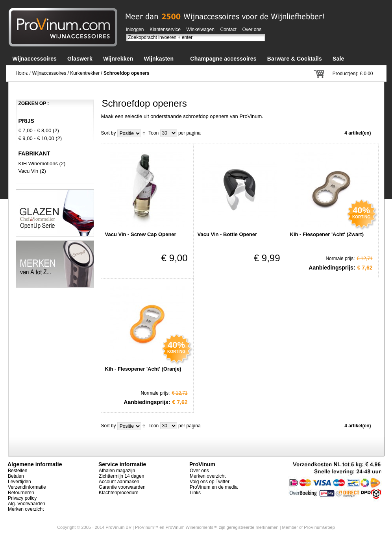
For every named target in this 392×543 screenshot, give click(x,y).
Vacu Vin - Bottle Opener (227, 234)
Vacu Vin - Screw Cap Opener (141, 234)
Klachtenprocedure (119, 493)
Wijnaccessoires (49, 73)
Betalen (16, 476)
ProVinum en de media (214, 487)
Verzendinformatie (27, 487)
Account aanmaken (119, 482)
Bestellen (18, 471)
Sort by (109, 133)
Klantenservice (165, 30)
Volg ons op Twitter (210, 482)
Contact (228, 30)
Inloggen (135, 30)
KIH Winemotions (38, 163)
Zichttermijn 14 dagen (121, 476)
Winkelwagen (201, 30)
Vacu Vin (29, 171)
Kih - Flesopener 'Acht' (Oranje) (143, 369)
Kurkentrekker (85, 73)
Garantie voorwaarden (122, 487)
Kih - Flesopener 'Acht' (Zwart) (327, 234)
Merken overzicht (26, 509)
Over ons (252, 30)
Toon (153, 133)
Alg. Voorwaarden (27, 504)
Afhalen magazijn (117, 471)
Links (195, 493)
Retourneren (21, 493)
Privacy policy (22, 498)
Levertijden (19, 482)
